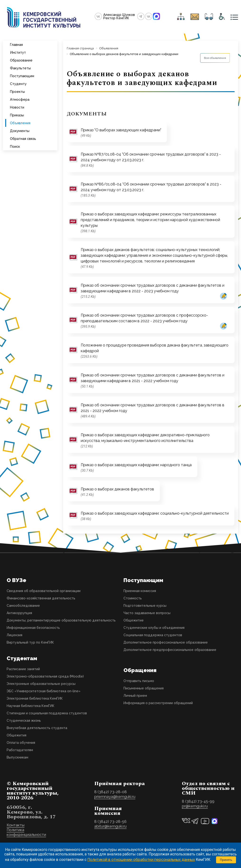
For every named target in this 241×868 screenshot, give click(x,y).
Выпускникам (17, 757)
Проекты (17, 92)
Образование (21, 60)
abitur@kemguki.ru (110, 826)
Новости (17, 107)
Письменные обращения (144, 688)
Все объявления (215, 58)
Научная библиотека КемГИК (31, 706)
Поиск (15, 146)
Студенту (18, 84)
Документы (20, 131)
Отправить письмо (139, 681)
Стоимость (133, 598)
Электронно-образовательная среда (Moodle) (45, 676)
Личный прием (135, 696)
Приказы (17, 115)
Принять (226, 860)
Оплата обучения (21, 743)
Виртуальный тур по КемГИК (30, 642)
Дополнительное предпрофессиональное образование (170, 650)
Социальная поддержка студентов (153, 635)
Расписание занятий (23, 669)
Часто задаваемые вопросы (147, 613)
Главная (16, 45)
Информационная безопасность (33, 628)
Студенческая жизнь (24, 721)
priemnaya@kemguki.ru (115, 797)
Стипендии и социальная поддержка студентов (47, 713)
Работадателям (20, 750)
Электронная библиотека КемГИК (35, 698)
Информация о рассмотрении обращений (158, 703)
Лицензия (14, 635)
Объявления (20, 123)
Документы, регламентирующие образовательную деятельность (61, 620)
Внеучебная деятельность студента (37, 728)
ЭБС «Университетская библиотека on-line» (44, 691)
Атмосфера (20, 99)
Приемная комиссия (140, 591)
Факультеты (20, 68)
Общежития (17, 735)
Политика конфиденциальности (26, 832)
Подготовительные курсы (145, 606)
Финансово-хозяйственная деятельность (41, 598)
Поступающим (22, 76)
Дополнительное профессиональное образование (166, 642)
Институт (18, 52)
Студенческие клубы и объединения (154, 628)
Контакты (16, 825)
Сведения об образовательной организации (44, 591)
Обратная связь (23, 139)
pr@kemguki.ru (195, 806)
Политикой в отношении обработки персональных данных (141, 860)
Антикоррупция (19, 613)
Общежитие (134, 620)
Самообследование (23, 606)
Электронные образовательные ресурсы (41, 684)
